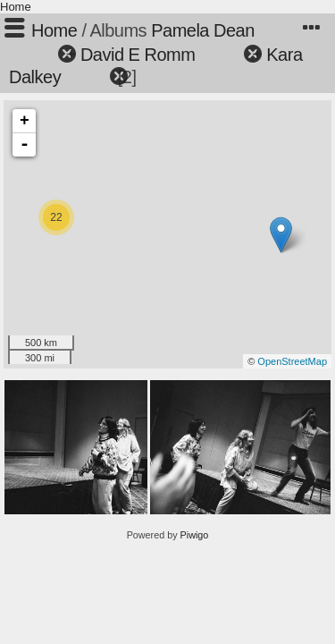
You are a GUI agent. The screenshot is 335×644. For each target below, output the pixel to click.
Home (16, 7)
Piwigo (195, 535)
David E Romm (138, 55)
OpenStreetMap (292, 361)
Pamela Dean (203, 30)
